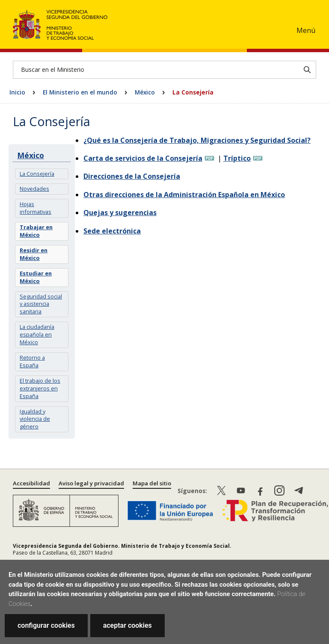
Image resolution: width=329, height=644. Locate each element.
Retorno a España (32, 361)
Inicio (17, 92)
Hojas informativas (36, 208)
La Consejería (37, 174)
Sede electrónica (112, 231)
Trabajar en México (36, 231)
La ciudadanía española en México (37, 334)
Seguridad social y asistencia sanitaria (41, 304)
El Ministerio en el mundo (80, 92)
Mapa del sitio (152, 483)
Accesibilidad (31, 483)
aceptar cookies (127, 625)
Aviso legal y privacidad (91, 483)
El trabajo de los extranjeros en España (40, 388)
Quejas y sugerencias (120, 213)
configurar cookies (46, 625)
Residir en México (34, 254)
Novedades (34, 189)
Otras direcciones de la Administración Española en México (184, 195)
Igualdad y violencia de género (35, 419)
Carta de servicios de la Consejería (143, 158)
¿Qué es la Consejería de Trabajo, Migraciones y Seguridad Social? (197, 140)
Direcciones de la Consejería (132, 176)
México (145, 92)
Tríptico (237, 158)
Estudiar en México (36, 277)
